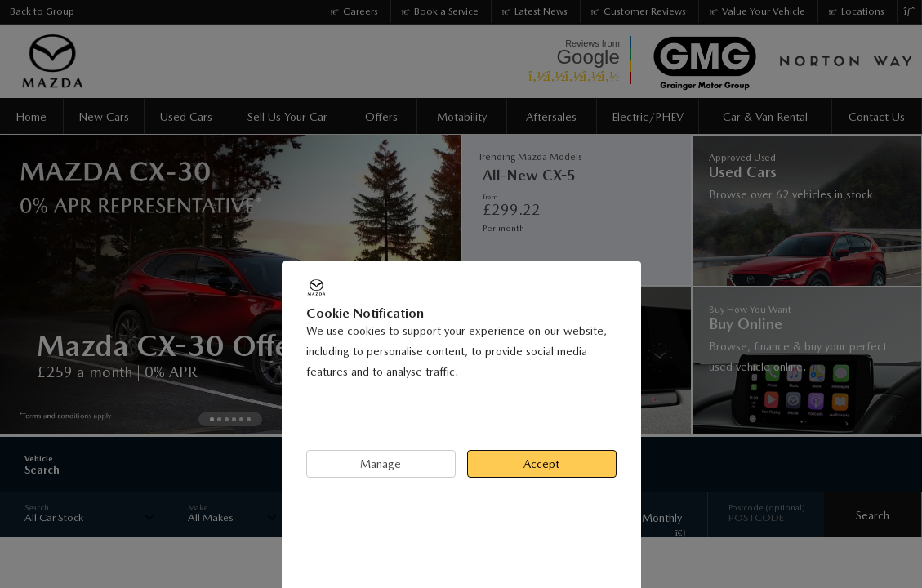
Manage (381, 464)
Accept (541, 464)
